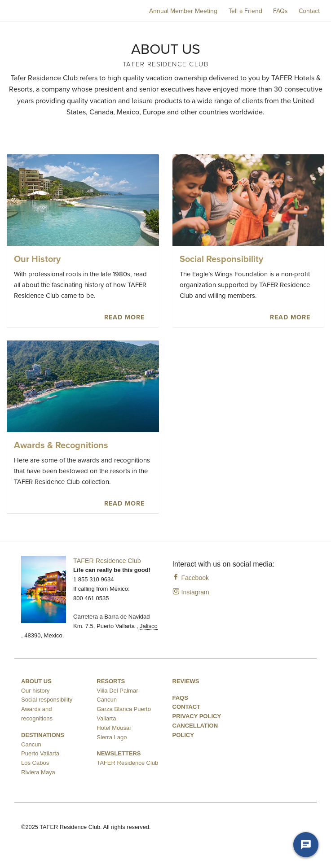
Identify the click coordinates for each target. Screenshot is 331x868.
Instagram (191, 592)
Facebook (191, 578)
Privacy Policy (197, 716)
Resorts (111, 681)
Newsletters (119, 753)
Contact (309, 11)
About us (36, 681)
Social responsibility (47, 700)
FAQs (280, 11)
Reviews (186, 681)
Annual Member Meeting (183, 11)
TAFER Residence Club (107, 561)
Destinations (43, 735)
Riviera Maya (38, 772)
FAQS (180, 698)
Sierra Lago (112, 737)
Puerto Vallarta (40, 753)
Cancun (31, 744)
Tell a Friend (245, 11)
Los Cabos (35, 763)
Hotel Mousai (114, 728)
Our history (35, 691)
